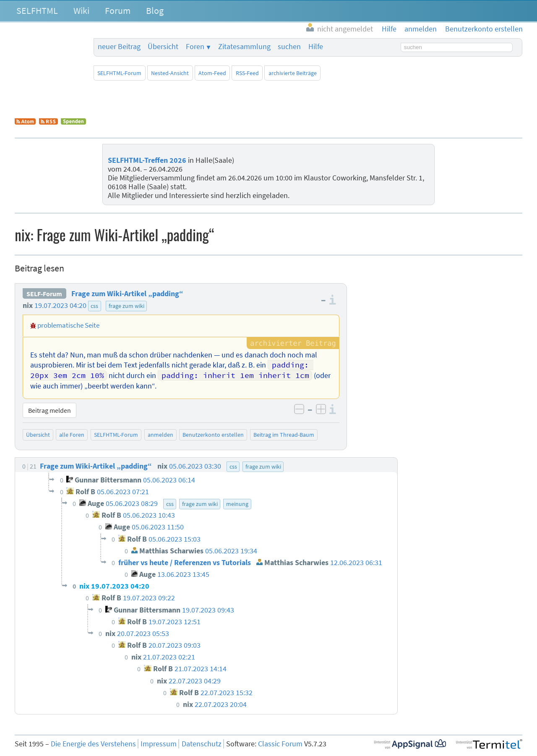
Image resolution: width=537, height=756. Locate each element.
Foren (195, 47)
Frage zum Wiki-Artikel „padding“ (127, 294)
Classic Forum (280, 744)
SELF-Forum (44, 294)
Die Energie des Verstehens (93, 744)
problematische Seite (68, 325)
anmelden (160, 435)
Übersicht (163, 47)
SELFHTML (37, 10)
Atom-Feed (212, 73)
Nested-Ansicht (170, 73)
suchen (289, 47)
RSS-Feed (247, 73)
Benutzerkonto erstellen (213, 435)
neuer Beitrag (119, 47)
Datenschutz (202, 744)
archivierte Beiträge (293, 73)
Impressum (159, 744)
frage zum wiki (126, 306)
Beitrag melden (50, 410)
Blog (155, 10)
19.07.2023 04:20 (60, 305)
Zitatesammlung (244, 47)
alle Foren (72, 435)
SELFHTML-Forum (119, 73)
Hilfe (316, 47)
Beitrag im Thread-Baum (284, 435)
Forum (118, 10)
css (94, 306)
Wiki (81, 10)
